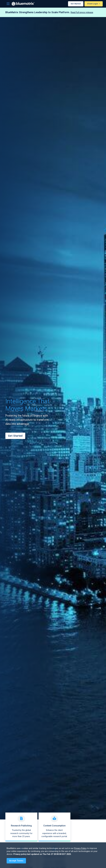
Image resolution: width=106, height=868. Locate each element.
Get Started (76, 4)
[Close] (16, 861)
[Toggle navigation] (8, 4)
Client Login (93, 4)
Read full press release (82, 12)
